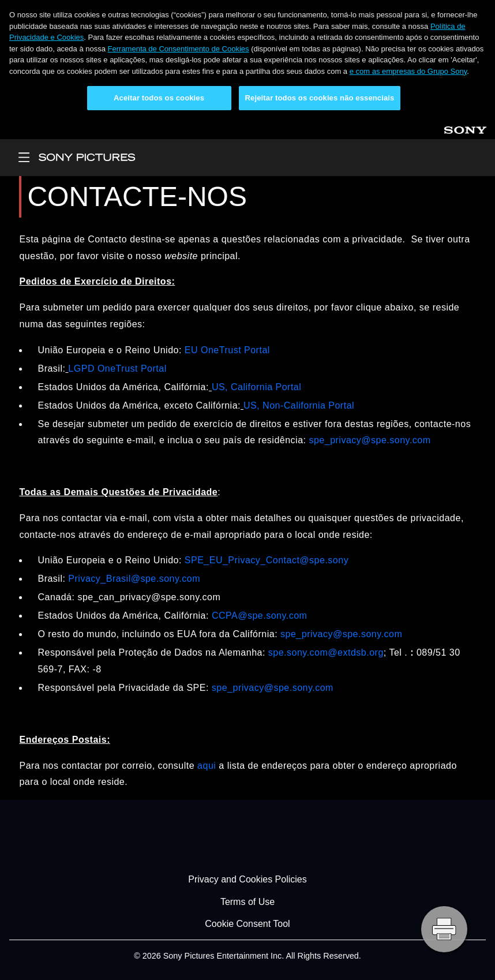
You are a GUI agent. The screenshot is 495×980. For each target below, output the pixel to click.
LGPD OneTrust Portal (117, 369)
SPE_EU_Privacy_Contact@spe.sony (267, 560)
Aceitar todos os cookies (159, 98)
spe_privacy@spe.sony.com (370, 440)
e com (361, 71)
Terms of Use (247, 902)
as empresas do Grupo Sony (420, 71)
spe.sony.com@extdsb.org (326, 652)
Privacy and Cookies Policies (247, 879)
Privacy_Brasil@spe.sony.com (134, 579)
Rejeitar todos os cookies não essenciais (320, 98)
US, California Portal (256, 387)
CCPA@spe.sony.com (260, 616)
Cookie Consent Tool (247, 924)
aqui (207, 766)
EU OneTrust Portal (227, 350)
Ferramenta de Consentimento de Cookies (179, 49)
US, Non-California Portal (299, 405)
